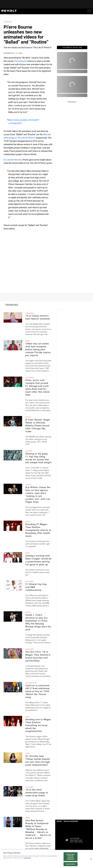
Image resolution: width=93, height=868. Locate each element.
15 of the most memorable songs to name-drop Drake (37, 793)
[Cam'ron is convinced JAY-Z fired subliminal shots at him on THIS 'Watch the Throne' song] (13, 687)
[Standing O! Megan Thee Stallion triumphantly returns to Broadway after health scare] (13, 526)
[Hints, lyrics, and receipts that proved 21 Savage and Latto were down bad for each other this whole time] (13, 382)
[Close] (91, 859)
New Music (8, 22)
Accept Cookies (71, 864)
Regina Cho (10, 53)
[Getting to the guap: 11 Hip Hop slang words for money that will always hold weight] (13, 455)
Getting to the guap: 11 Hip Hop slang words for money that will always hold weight (38, 458)
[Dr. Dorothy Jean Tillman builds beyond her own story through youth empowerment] (13, 758)
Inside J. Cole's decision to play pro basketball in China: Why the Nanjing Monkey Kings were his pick (38, 622)
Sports (28, 417)
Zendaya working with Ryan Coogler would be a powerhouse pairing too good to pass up (38, 560)
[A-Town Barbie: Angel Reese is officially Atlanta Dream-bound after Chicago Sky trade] (13, 421)
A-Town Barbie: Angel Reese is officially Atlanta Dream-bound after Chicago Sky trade (38, 426)
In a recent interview (13, 160)
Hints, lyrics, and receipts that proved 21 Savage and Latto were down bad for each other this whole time (37, 387)
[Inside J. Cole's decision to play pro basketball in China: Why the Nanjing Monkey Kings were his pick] (13, 616)
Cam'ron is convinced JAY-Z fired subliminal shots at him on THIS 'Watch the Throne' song (38, 691)
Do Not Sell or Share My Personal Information (70, 857)
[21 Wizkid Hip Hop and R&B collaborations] (13, 586)
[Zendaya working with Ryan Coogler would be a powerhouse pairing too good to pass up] (13, 557)
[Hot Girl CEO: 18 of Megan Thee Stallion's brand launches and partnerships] (13, 653)
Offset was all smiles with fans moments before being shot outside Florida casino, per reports (38, 349)
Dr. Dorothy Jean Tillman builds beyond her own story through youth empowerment (38, 760)
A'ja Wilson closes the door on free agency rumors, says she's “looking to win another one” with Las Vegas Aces (38, 495)
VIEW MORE (72, 102)
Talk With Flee (31, 683)
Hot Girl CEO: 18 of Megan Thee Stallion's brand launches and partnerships (38, 656)
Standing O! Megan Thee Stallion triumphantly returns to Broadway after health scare (38, 530)
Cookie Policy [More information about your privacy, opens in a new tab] (27, 858)
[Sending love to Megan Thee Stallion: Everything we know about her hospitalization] (13, 721)
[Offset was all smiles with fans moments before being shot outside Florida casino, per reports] (13, 345)
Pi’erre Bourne (21, 61)
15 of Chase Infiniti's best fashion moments (38, 317)
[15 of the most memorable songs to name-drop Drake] (13, 791)
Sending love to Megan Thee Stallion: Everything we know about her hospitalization (38, 725)
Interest (29, 451)
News (28, 341)
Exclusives (30, 313)
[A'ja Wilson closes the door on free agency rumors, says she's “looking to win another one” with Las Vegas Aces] (13, 489)
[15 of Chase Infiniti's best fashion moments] (13, 317)
